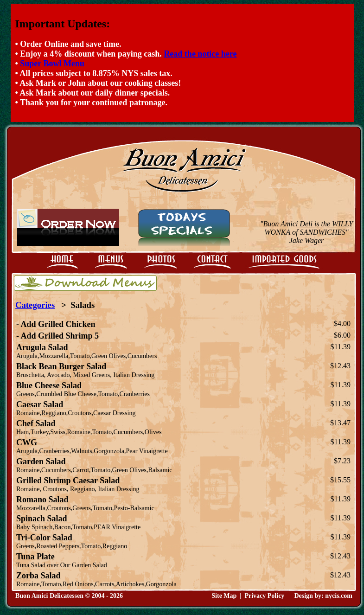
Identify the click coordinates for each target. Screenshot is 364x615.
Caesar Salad (40, 404)
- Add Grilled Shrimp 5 (57, 336)
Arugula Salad (42, 347)
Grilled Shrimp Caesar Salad (68, 480)
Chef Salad (36, 423)
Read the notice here (200, 54)
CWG (27, 442)
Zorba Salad (38, 576)
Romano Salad (42, 500)
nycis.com (339, 596)
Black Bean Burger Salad (61, 366)
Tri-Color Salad (44, 538)
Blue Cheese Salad (49, 385)
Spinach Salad (42, 519)
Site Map (224, 596)
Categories (35, 305)
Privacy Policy (264, 596)
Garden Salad (41, 461)
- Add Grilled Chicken (56, 324)
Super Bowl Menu (52, 64)
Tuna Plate (35, 557)
